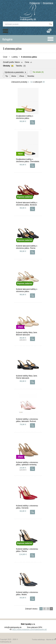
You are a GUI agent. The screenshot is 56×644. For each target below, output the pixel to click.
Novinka (31, 76)
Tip (7, 76)
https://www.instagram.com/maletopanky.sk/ (29, 629)
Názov (17, 62)
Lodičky (15, 57)
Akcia (14, 76)
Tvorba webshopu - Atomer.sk (44, 640)
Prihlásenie (35, 3)
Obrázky (6, 66)
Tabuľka (19, 66)
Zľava (22, 76)
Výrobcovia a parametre (15, 72)
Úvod (5, 57)
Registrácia (48, 3)
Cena (27, 62)
